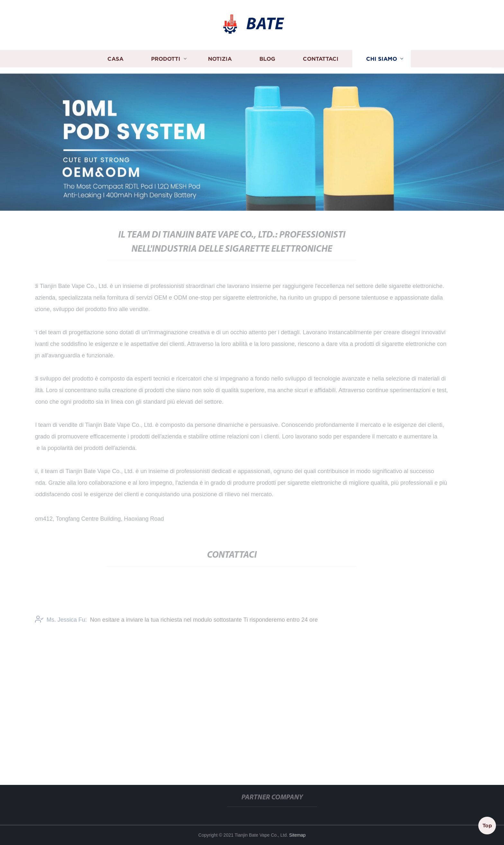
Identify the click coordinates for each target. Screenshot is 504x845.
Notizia (220, 57)
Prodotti (166, 57)
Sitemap (297, 835)
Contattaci (321, 57)
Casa (115, 57)
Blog (267, 57)
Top (487, 825)
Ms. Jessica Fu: (61, 622)
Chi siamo (382, 57)
